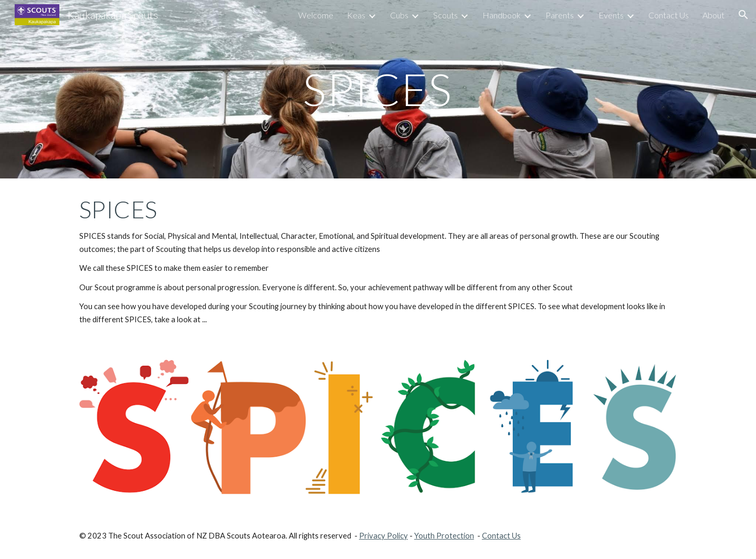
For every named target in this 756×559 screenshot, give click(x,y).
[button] (743, 15)
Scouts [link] (445, 15)
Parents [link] (560, 15)
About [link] (713, 15)
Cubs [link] (399, 15)
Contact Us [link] (669, 15)
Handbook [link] (502, 15)
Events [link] (611, 15)
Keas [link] (356, 15)
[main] (378, 89)
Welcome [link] (316, 15)
